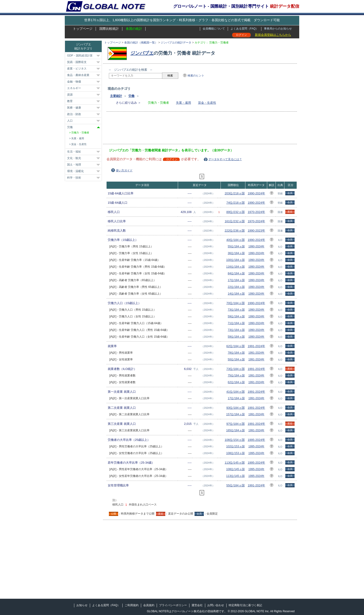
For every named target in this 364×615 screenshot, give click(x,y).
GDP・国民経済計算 (80, 56)
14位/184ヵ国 (236, 294)
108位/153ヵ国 (235, 453)
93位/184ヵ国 (236, 408)
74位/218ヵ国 (236, 203)
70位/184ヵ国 (236, 303)
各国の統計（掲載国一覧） (141, 43)
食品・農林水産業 (78, 75)
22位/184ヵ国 (236, 287)
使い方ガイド (124, 170)
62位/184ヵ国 (236, 346)
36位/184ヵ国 (236, 253)
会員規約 (149, 605)
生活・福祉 (74, 152)
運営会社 (197, 605)
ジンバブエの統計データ (176, 43)
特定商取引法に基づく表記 (245, 605)
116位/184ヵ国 (235, 267)
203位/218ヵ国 (235, 193)
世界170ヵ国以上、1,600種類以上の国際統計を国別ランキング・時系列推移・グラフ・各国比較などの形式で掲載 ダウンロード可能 (182, 20)
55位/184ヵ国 (236, 246)
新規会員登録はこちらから (273, 35)
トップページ (83, 29)
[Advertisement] (193, 129)
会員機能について (214, 29)
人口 (70, 121)
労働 (131, 96)
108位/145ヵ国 (235, 469)
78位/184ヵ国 (236, 353)
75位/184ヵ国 (236, 376)
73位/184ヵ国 (236, 310)
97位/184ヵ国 (236, 424)
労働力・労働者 (80, 133)
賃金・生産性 (207, 103)
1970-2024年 (256, 212)
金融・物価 (74, 82)
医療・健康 (74, 108)
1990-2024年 (256, 193)
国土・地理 (74, 165)
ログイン (241, 35)
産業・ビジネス (77, 69)
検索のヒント (196, 76)
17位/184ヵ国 (236, 280)
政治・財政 (74, 114)
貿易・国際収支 (77, 62)
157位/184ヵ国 (235, 414)
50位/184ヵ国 (236, 359)
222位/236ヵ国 (235, 231)
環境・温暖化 (75, 171)
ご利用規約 (132, 605)
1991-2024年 (256, 346)
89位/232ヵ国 (236, 212)
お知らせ (82, 605)
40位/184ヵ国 (236, 240)
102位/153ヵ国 (235, 446)
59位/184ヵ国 (236, 316)
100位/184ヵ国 (235, 260)
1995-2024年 (256, 440)
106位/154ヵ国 (235, 440)
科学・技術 (74, 178)
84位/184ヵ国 (236, 273)
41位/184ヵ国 (236, 392)
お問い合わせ (216, 605)
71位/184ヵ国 (236, 323)
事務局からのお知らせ (278, 29)
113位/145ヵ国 (235, 463)
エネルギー (74, 88)
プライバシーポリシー (173, 605)
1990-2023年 (256, 231)
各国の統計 (134, 29)
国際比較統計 (109, 29)
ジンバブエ (142, 53)
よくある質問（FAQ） (244, 29)
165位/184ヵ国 (235, 430)
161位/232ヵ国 (235, 221)
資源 (70, 95)
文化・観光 (74, 158)
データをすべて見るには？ (225, 159)
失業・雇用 (184, 103)
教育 (70, 101)
